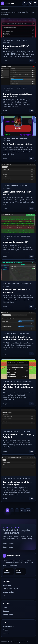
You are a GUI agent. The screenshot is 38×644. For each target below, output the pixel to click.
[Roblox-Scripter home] (11, 556)
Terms (5, 630)
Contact (6, 633)
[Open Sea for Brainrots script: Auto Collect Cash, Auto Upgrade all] (18, 369)
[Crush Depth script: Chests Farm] (18, 126)
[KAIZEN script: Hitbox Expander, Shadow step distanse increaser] (18, 322)
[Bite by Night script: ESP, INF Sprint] (18, 28)
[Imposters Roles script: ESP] (18, 224)
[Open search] (30, 3)
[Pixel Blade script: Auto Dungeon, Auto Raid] (18, 419)
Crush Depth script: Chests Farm (18, 144)
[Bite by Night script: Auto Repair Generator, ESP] (18, 76)
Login (5, 608)
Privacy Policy (8, 626)
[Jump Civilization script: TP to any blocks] (18, 271)
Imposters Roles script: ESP (15, 242)
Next (28, 510)
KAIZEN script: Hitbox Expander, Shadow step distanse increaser (18, 338)
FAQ (4, 596)
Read (31, 60)
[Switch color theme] (24, 3)
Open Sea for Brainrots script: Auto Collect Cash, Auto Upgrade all (18, 387)
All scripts (7, 585)
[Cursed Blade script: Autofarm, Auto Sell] (18, 174)
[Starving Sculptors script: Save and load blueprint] (18, 466)
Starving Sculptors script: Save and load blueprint (17, 483)
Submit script (8, 547)
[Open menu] (35, 3)
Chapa (5, 60)
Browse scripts (8, 544)
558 (22, 510)
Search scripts (9, 592)
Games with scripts (10, 589)
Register (6, 611)
